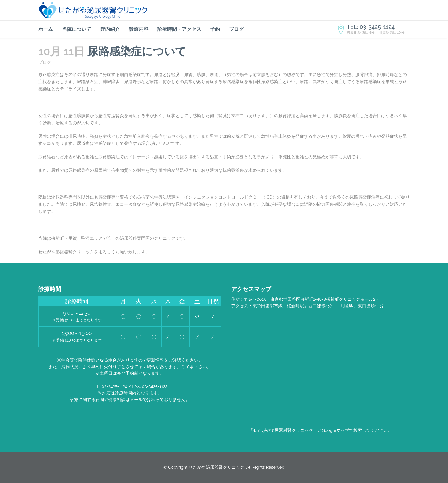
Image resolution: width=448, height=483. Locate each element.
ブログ (45, 62)
